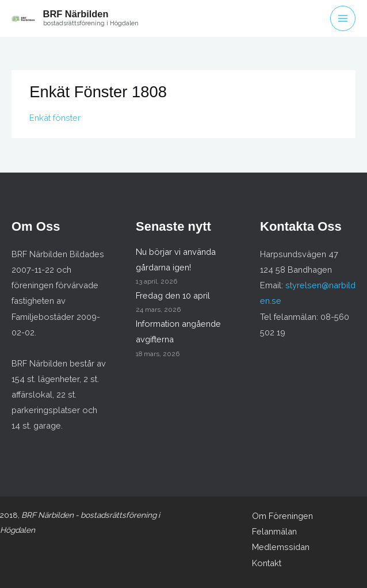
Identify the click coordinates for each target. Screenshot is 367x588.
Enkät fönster (55, 118)
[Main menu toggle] (343, 18)
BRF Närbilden (76, 14)
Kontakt (267, 563)
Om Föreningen (282, 516)
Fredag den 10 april (173, 295)
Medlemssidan (281, 547)
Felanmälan (274, 531)
